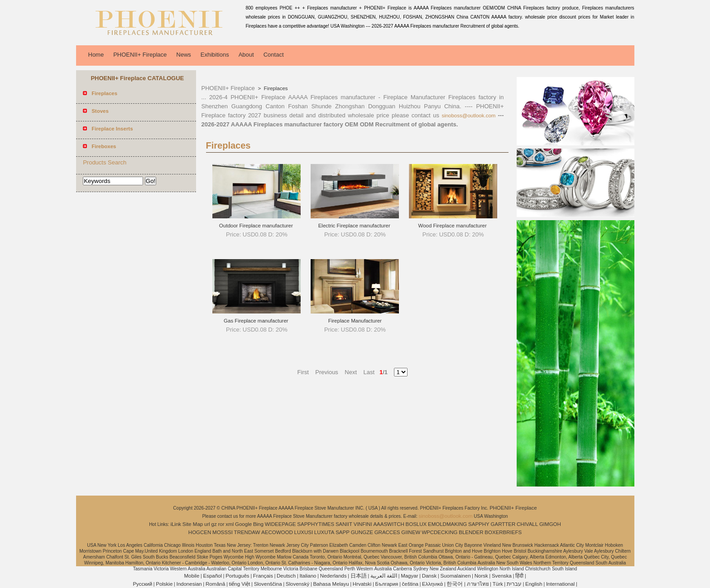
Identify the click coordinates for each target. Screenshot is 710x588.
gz (214, 524)
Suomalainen (455, 576)
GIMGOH (550, 524)
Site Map (193, 524)
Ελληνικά (432, 584)
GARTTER (503, 524)
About (246, 55)
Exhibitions (215, 55)
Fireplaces (275, 88)
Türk (498, 584)
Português (237, 576)
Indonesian (189, 584)
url (207, 524)
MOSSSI (223, 532)
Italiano (308, 576)
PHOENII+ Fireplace (140, 55)
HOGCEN (200, 532)
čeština (410, 584)
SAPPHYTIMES (316, 524)
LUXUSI (304, 532)
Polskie (164, 584)
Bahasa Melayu (331, 584)
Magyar (409, 576)
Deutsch (286, 576)
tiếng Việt (240, 584)
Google (243, 524)
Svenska (502, 576)
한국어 (455, 584)
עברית (514, 584)
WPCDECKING (439, 532)
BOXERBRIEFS (503, 532)
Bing (258, 524)
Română (215, 584)
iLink (176, 524)
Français (263, 576)
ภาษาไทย (478, 584)
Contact (274, 55)
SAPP (343, 532)
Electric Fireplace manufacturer (355, 226)
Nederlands (333, 576)
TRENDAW (247, 532)
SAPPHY (479, 524)
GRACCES (387, 532)
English (534, 584)
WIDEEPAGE (281, 524)
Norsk (481, 576)
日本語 (359, 576)
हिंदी (519, 576)
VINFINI (363, 524)
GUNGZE (362, 532)
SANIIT (344, 524)
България (387, 584)
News (184, 55)
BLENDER (471, 532)
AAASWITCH (389, 524)
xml (230, 524)
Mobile (192, 576)
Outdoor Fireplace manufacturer (257, 226)
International (560, 584)
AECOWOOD (277, 532)
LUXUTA (324, 532)
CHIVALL (527, 524)
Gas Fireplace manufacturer (257, 321)
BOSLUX (416, 524)
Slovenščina (268, 584)
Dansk (429, 576)
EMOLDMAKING (447, 524)
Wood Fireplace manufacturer (453, 226)
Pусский (142, 584)
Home (96, 55)
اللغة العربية (384, 576)
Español (212, 576)
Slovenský (297, 584)
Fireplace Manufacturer (355, 321)
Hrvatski (362, 584)
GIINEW (411, 532)
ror (221, 524)
